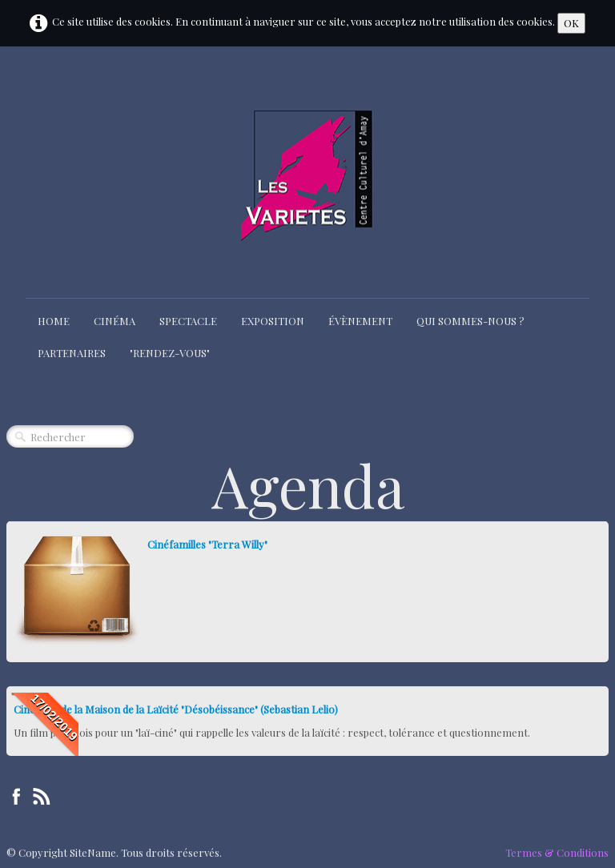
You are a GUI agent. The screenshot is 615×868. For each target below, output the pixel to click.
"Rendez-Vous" (170, 353)
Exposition (273, 321)
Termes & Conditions (557, 852)
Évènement (360, 321)
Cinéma (115, 321)
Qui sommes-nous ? (470, 321)
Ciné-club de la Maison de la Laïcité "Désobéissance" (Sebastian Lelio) (176, 709)
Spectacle (188, 321)
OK (571, 23)
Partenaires (72, 353)
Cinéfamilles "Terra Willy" (207, 544)
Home (54, 321)
